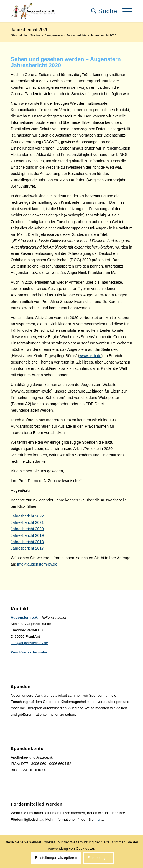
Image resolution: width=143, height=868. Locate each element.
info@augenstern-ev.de (37, 564)
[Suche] (101, 11)
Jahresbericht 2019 (27, 535)
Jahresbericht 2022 (27, 516)
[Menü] (125, 11)
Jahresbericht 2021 (27, 522)
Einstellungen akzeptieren (56, 858)
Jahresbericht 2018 (27, 542)
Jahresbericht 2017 (27, 548)
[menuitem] (101, 11)
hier (98, 819)
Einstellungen (98, 858)
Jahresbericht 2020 (30, 30)
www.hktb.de (90, 356)
